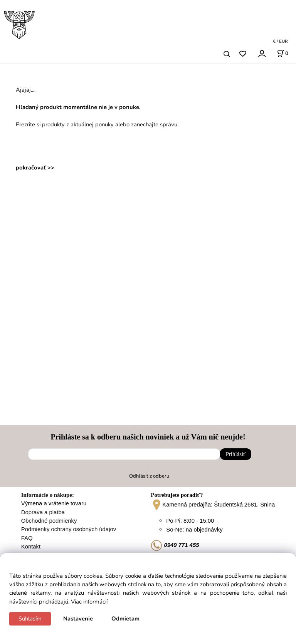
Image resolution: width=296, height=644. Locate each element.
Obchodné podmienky (49, 521)
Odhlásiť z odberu (149, 476)
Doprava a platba (43, 512)
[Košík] (283, 54)
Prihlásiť (236, 454)
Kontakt (31, 547)
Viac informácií (89, 602)
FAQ (27, 538)
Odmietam (125, 619)
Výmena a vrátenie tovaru (54, 503)
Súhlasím (30, 619)
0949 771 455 (175, 545)
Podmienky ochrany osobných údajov (69, 529)
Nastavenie (78, 619)
